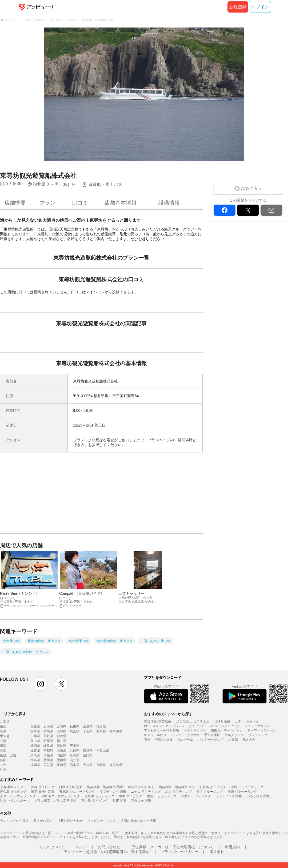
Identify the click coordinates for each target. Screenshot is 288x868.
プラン (47, 203)
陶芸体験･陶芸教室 (158, 721)
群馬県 (48, 731)
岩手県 (48, 726)
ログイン (260, 7)
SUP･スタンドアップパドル (164, 726)
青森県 (35, 726)
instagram (41, 684)
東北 (3, 726)
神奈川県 (116, 731)
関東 (3, 731)
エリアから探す (13, 714)
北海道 (5, 722)
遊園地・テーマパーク (227, 730)
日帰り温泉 (222, 721)
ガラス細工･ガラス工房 (193, 721)
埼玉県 (75, 731)
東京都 (101, 731)
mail (271, 210)
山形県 (88, 726)
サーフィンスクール (262, 730)
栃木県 (35, 731)
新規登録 (238, 7)
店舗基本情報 (121, 203)
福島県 (101, 726)
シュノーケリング (257, 726)
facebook (225, 210)
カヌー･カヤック (247, 721)
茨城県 (62, 731)
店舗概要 (15, 203)
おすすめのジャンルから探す (168, 714)
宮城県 (62, 726)
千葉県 (88, 731)
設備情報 (169, 203)
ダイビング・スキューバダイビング (214, 726)
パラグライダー (195, 730)
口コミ (80, 203)
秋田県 (75, 726)
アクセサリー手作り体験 (162, 730)
